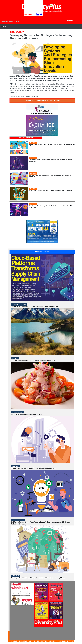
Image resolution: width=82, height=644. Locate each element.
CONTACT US (23, 641)
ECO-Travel (15, 358)
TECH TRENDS (16, 466)
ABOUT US (14, 641)
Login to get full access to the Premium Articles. (42, 101)
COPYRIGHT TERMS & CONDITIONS (47, 641)
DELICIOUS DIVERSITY (18, 412)
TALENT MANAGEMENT (18, 520)
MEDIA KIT (32, 641)
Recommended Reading (19, 304)
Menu (5, 27)
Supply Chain (16, 576)
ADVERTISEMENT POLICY (67, 641)
